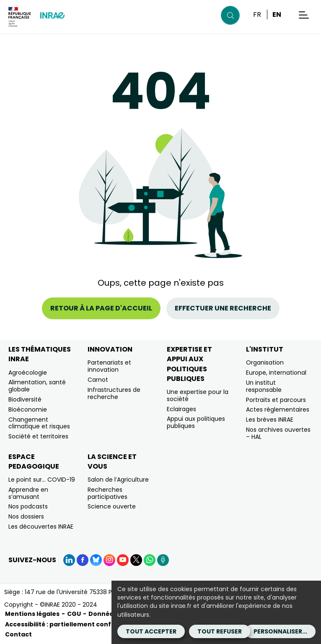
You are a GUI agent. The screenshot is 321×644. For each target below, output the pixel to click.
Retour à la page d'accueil (101, 308)
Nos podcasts (28, 506)
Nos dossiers (26, 516)
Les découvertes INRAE (41, 527)
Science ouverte (112, 506)
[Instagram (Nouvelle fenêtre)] (109, 560)
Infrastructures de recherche (114, 393)
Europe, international (276, 373)
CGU (74, 614)
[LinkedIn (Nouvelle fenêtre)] (69, 560)
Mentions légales (32, 614)
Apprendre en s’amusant (28, 493)
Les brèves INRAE (270, 420)
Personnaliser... (280, 631)
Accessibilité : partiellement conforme (67, 624)
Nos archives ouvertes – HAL (278, 433)
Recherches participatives (107, 493)
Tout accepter (151, 631)
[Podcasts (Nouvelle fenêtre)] (163, 560)
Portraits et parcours (276, 400)
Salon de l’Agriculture (118, 480)
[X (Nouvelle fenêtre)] (136, 560)
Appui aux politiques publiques (196, 422)
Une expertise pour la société (198, 395)
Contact (18, 634)
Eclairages (181, 409)
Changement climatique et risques (39, 423)
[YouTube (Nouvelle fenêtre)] (123, 560)
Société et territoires (38, 436)
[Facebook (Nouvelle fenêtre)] (83, 560)
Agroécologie (28, 373)
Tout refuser (220, 631)
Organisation (265, 362)
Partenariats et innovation (109, 366)
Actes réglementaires (278, 409)
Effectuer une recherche (223, 308)
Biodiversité (25, 399)
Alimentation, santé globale (37, 386)
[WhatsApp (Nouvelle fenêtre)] (150, 560)
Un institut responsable (264, 386)
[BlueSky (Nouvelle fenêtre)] (96, 560)
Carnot (98, 380)
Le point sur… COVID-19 (42, 480)
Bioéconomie (28, 409)
